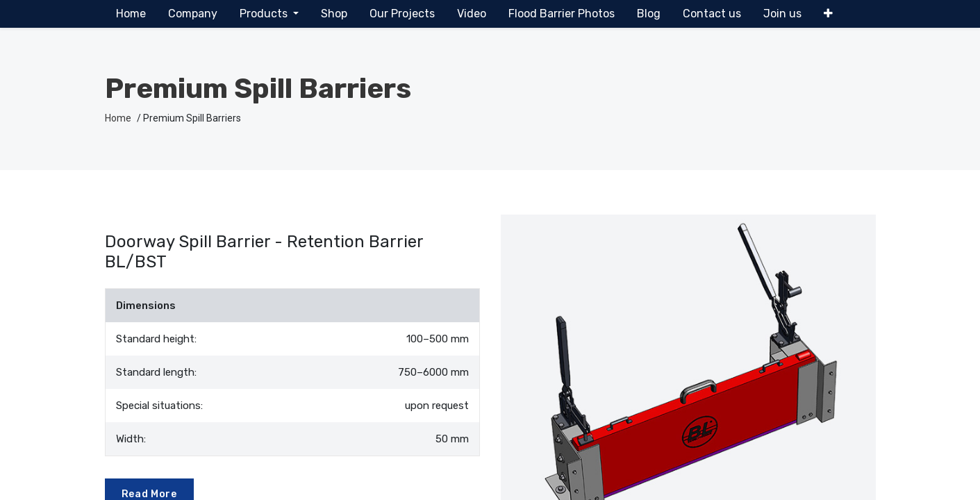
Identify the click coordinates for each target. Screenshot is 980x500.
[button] (828, 14)
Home (118, 118)
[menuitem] (131, 14)
